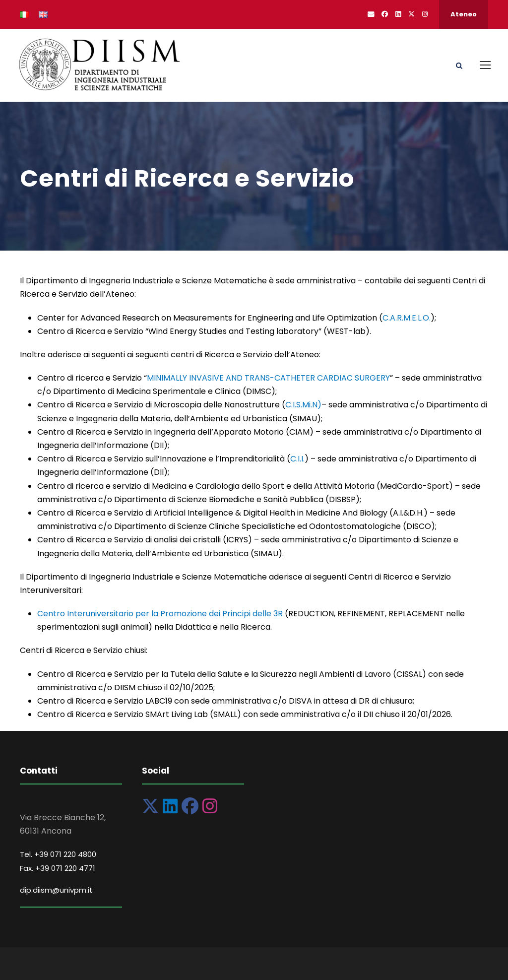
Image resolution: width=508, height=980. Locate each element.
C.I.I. (297, 459)
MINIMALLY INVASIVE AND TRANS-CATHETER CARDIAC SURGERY (268, 378)
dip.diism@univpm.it (56, 890)
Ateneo (464, 14)
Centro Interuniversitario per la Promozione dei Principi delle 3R (160, 614)
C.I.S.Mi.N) (303, 405)
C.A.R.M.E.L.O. (407, 318)
